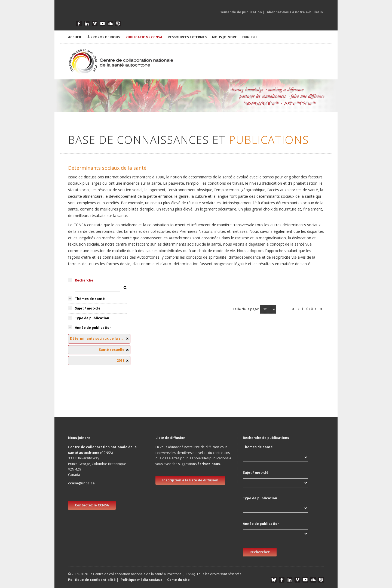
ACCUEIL (75, 37)
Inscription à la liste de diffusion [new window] (190, 480)
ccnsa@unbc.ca (81, 483)
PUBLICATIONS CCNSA (144, 37)
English (249, 37)
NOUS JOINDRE (224, 37)
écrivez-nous (209, 464)
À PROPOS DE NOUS (104, 37)
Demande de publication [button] (241, 12)
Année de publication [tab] (93, 328)
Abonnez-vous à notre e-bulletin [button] (295, 12)
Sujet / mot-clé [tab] (88, 308)
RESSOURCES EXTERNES (187, 37)
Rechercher (260, 552)
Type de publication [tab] (92, 318)
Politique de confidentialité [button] (92, 580)
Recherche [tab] (84, 280)
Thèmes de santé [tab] (90, 299)
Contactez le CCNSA (92, 505)
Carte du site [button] (178, 580)
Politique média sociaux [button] (141, 580)
